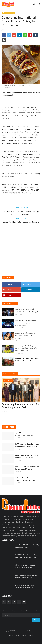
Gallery (17, 635)
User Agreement (27, 635)
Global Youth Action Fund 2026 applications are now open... (26, 457)
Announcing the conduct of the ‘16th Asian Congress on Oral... (20, 406)
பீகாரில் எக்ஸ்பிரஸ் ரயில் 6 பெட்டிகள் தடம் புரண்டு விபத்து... (27, 310)
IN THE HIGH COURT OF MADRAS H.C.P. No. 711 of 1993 (27, 360)
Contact (10, 635)
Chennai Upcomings (9, 13)
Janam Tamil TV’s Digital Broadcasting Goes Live (21, 222)
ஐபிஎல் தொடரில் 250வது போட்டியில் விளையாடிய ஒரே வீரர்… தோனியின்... (26, 348)
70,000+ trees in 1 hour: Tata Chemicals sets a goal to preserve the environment (21, 213)
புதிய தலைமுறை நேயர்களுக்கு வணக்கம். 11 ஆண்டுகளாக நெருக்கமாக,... (26, 323)
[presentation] (32, 48)
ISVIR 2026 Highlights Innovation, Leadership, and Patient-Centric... (27, 445)
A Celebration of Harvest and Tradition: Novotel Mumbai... (26, 479)
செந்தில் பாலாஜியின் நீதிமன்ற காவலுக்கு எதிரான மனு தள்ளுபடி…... (26, 335)
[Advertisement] (21, 251)
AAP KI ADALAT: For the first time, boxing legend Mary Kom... (27, 468)
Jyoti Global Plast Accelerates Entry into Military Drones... (26, 434)
